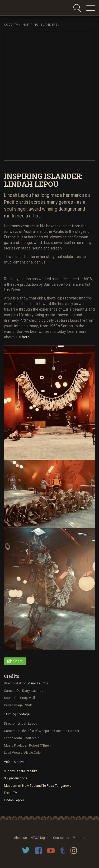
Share (18, 661)
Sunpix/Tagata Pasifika (21, 771)
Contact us (61, 838)
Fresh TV (11, 793)
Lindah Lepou (14, 800)
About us (20, 838)
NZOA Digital (40, 838)
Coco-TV (11, 25)
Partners (79, 838)
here (26, 337)
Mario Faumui (38, 683)
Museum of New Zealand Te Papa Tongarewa (38, 786)
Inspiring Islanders (40, 25)
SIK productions (16, 778)
